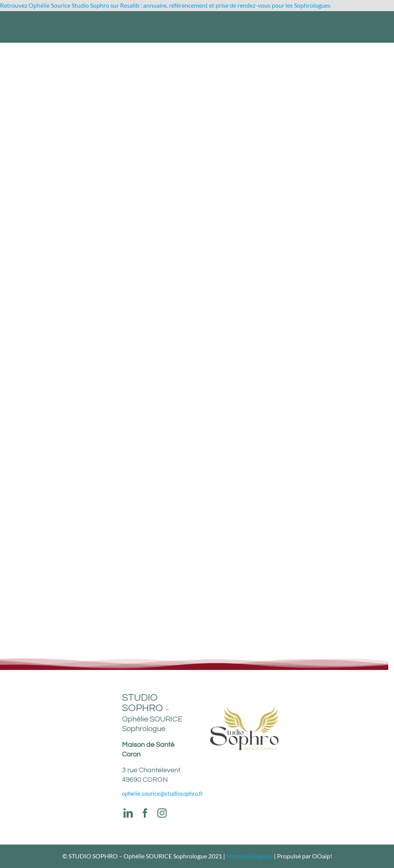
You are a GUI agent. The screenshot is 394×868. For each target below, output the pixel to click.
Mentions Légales (250, 856)
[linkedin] (128, 813)
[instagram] (162, 813)
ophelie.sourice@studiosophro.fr (163, 793)
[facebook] (145, 813)
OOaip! (322, 856)
